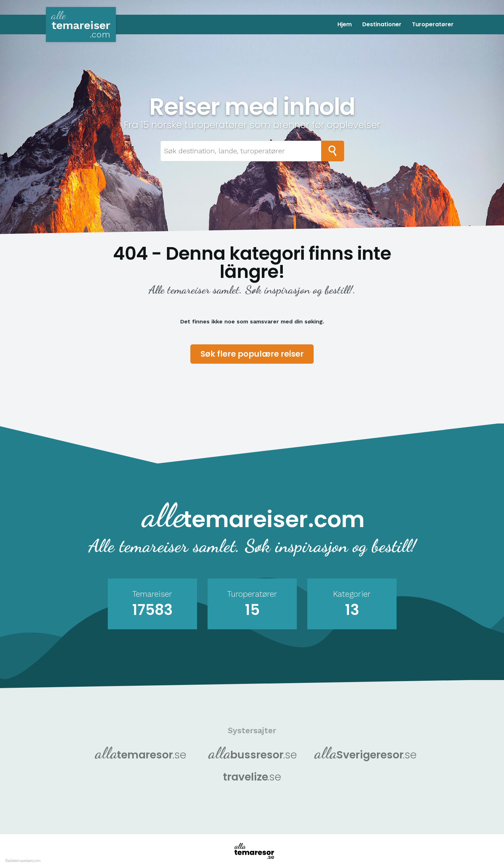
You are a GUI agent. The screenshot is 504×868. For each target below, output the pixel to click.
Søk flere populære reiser (252, 354)
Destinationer (382, 24)
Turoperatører (433, 24)
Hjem (345, 24)
